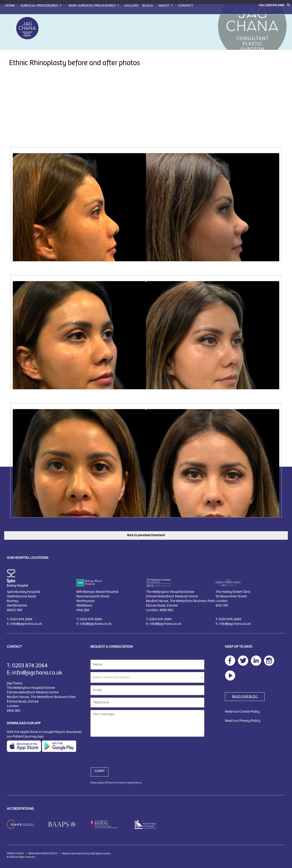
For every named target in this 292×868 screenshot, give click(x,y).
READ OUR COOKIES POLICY (43, 854)
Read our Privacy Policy (242, 721)
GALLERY (132, 6)
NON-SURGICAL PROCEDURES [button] (92, 6)
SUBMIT (100, 771)
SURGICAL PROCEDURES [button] (40, 6)
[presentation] (125, 749)
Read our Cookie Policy (242, 712)
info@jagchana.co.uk (26, 624)
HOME (10, 6)
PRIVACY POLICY (15, 854)
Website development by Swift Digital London (86, 854)
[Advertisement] (146, 113)
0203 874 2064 (275, 5)
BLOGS (148, 6)
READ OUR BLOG (245, 697)
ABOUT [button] (164, 6)
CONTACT (186, 6)
